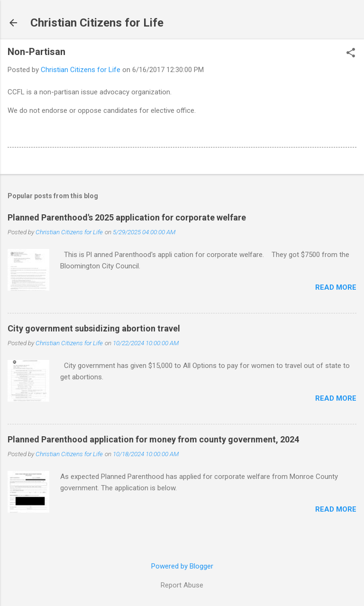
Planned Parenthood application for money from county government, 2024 (153, 439)
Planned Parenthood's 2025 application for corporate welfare (127, 217)
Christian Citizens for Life (97, 23)
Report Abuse (182, 585)
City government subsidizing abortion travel (94, 328)
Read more (336, 287)
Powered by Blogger (182, 566)
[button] (351, 54)
